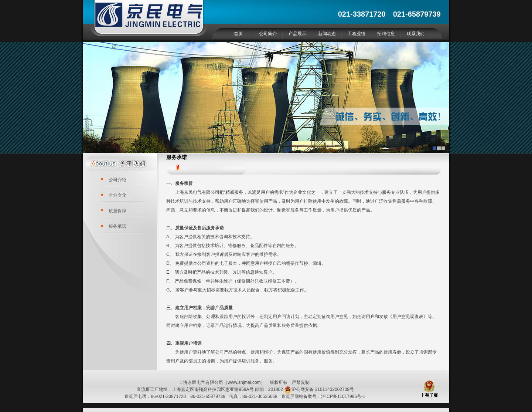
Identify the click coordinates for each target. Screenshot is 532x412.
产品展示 (297, 34)
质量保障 (117, 211)
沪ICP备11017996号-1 (343, 396)
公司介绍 (117, 180)
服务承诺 (117, 226)
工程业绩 (357, 34)
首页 (238, 34)
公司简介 (268, 34)
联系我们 (416, 34)
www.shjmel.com (244, 382)
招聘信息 (386, 34)
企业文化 (117, 195)
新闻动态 (327, 34)
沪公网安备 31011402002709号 (319, 390)
